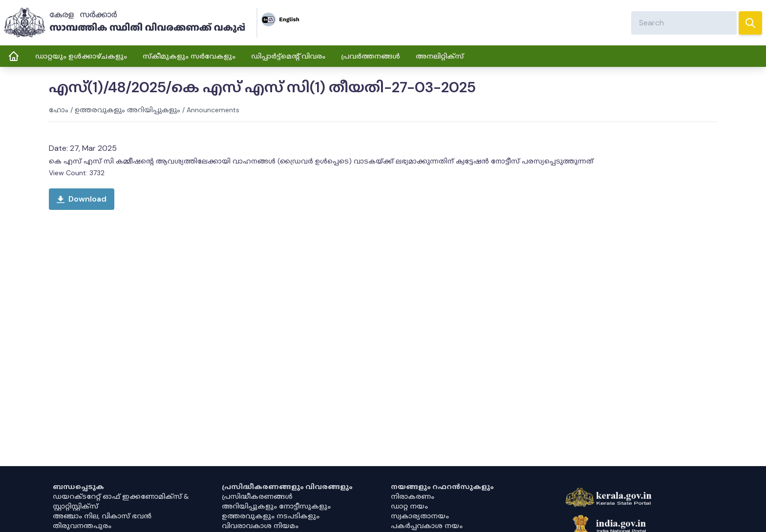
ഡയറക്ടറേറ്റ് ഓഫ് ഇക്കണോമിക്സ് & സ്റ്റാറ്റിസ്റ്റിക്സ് (121, 501)
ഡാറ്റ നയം (409, 506)
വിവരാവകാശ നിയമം (260, 526)
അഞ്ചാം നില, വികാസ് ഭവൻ (102, 516)
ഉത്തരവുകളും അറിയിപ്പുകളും (128, 110)
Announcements (213, 110)
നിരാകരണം (413, 496)
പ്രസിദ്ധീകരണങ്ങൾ (257, 496)
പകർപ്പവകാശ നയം (427, 526)
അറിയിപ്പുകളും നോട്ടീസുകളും (276, 506)
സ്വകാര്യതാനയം (420, 516)
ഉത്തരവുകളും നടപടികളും (271, 516)
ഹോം (59, 110)
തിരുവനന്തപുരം (82, 526)
